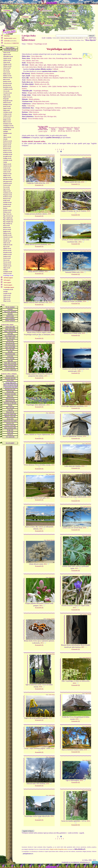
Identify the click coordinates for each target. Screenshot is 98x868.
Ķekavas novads (7, 147)
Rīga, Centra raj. (7, 214)
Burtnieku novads (8, 87)
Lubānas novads (7, 170)
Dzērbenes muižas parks (41, 82)
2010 (47, 183)
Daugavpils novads (8, 101)
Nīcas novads (6, 187)
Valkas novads (7, 268)
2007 (83, 647)
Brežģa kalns (31, 63)
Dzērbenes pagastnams (74, 108)
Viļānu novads (7, 299)
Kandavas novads (7, 141)
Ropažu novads (7, 227)
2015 (50, 302)
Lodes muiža (52, 93)
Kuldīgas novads (7, 158)
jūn (59, 131)
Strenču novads (7, 258)
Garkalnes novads (8, 112)
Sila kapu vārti (52, 116)
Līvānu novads (7, 168)
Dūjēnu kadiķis (52, 65)
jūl (61, 131)
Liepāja (5, 162)
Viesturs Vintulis (87, 348)
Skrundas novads (7, 252)
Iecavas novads (7, 118)
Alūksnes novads (7, 66)
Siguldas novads (7, 249)
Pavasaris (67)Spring (53, 128)
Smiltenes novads (7, 254)
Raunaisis (56, 78)
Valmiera (5, 270)
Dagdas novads (7, 97)
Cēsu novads (6, 91)
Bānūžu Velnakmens (37, 73)
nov (71, 131)
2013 (42, 643)
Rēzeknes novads (7, 210)
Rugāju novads (7, 231)
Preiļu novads (7, 201)
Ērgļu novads (6, 110)
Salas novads (6, 239)
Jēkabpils (6, 131)
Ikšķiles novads (7, 120)
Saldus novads (7, 243)
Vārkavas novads (7, 274)
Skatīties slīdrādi (27, 141)
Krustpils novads (7, 156)
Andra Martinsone (87, 658)
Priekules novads (7, 202)
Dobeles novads (7, 103)
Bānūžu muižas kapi (39, 114)
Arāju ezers (39, 78)
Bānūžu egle (34, 65)
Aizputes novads (7, 58)
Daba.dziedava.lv (11, 43)
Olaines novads (7, 191)
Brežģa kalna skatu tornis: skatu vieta (43, 58)
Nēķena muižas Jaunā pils (68, 95)
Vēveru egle (68, 67)
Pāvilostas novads (7, 197)
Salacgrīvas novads (8, 237)
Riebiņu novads (7, 212)
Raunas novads (7, 206)
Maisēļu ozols (42, 67)
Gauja (33, 76)
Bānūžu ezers (48, 78)
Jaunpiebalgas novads (9, 128)
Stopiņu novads (7, 256)
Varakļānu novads (8, 272)
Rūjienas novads (7, 233)
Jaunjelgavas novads (8, 126)
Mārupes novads (7, 177)
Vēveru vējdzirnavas (51, 104)
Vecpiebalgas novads (8, 275)
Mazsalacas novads (8, 179)
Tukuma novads (7, 264)
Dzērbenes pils (55, 95)
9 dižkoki (55, 69)
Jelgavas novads (7, 137)
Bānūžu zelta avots (44, 80)
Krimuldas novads (8, 154)
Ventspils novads (7, 293)
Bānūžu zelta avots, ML (42, 84)
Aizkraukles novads (8, 56)
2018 (53, 748)
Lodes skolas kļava (31, 67)
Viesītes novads (7, 295)
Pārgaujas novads (8, 195)
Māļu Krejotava (34, 112)
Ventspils (5, 291)
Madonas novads (7, 174)
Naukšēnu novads (7, 183)
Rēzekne (5, 208)
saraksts (10, 38)
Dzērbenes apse (63, 65)
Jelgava (5, 135)
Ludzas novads (7, 172)
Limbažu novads (7, 166)
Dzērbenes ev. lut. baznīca (38, 86)
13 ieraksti (61, 71)
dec (74, 131)
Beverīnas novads (7, 83)
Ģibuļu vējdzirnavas (38, 104)
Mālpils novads (7, 176)
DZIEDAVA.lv (51, 3)
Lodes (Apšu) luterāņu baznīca (58, 86)
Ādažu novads (7, 53)
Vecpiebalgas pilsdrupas (41, 91)
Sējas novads (6, 247)
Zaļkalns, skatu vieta (32, 61)
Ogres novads (6, 189)
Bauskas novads (7, 81)
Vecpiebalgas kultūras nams (51, 110)
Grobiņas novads (7, 114)
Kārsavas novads (7, 143)
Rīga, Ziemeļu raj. (8, 224)
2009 (79, 371)
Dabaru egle (42, 65)
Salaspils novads (7, 241)
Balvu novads (6, 80)
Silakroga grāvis (54, 76)
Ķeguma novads (7, 145)
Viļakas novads (7, 297)
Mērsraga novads (7, 181)
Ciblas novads (7, 95)
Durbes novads (7, 106)
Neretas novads (7, 185)
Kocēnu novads (7, 149)
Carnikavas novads (8, 89)
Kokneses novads (7, 151)
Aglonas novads (7, 55)
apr (52, 131)
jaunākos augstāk (43, 131)
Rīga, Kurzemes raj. (8, 216)
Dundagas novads (7, 105)
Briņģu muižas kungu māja (41, 95)
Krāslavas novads (7, 153)
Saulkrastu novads (8, 245)
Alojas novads (7, 62)
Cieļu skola (31, 106)
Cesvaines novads (7, 93)
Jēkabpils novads (7, 133)
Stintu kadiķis (59, 67)
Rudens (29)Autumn (69, 128)
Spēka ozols (50, 67)
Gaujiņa (38, 76)
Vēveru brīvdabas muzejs (35, 119)
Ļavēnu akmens (49, 73)
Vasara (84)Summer (61, 128)
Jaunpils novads (7, 129)
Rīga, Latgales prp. (8, 218)
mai (54, 131)
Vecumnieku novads (8, 289)
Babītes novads (7, 74)
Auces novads (7, 72)
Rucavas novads (7, 229)
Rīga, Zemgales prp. (8, 222)
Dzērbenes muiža (42, 93)
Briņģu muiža (32, 93)
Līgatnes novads (7, 164)
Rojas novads (6, 226)
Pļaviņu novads (7, 199)
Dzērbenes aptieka (60, 108)
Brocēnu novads (7, 85)
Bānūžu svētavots (32, 80)
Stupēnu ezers (64, 78)
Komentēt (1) (76, 184)
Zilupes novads (7, 301)
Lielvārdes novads (8, 160)
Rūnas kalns (39, 63)
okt (69, 131)
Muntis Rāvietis (51, 221)
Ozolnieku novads (8, 193)
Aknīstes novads (7, 60)
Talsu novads (6, 260)
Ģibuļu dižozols (73, 65)
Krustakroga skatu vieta (64, 58)
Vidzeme (30, 44)
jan (77, 131)
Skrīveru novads (7, 250)
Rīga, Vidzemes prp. (8, 220)
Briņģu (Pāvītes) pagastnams (45, 108)
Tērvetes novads (7, 262)
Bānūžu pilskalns (34, 99)
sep (67, 131)
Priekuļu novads (7, 204)
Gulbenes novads (7, 116)
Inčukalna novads (8, 124)
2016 (49, 244)
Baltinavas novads (8, 78)
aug (64, 131)
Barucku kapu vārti (41, 116)
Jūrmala (5, 139)
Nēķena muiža (61, 93)
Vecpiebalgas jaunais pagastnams (32, 110)
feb (79, 131)
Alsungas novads (7, 64)
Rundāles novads (7, 235)
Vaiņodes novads (7, 266)
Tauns (70, 78)
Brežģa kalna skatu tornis (41, 101)
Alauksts (33, 78)
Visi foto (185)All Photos (43, 128)
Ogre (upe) (45, 76)
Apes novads (6, 70)
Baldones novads (7, 76)
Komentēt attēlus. (40, 141)
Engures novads (7, 108)
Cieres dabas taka (36, 56)
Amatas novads (7, 68)
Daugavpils (6, 99)
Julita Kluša (52, 156)
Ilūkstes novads (7, 122)
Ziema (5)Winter (77, 128)
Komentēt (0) (39, 185)
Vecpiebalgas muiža (73, 93)
